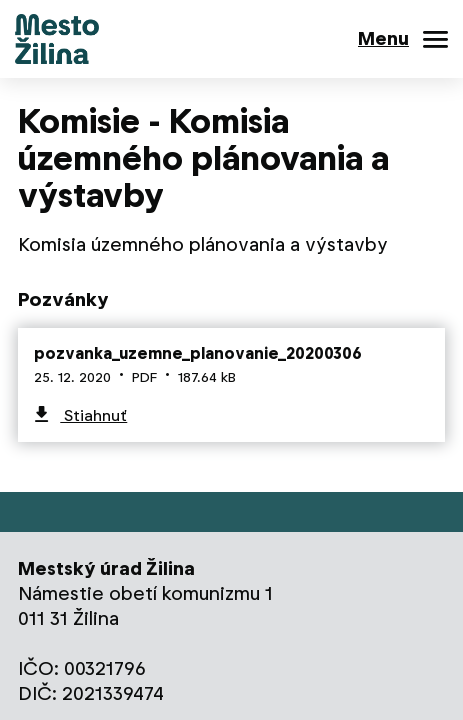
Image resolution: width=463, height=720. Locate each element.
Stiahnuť (93, 415)
